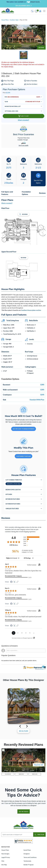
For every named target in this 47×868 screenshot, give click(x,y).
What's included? (7, 203)
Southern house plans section (31, 310)
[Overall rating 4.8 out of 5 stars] (14, 542)
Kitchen (9, 494)
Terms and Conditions (30, 857)
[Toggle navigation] (44, 11)
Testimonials (27, 861)
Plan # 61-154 (39, 765)
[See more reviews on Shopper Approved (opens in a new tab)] (17, 582)
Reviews (42, 193)
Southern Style (14, 20)
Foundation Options (26, 193)
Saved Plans (27, 850)
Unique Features (12, 508)
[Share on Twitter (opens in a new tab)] (14, 582)
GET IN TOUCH (24, 812)
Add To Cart (24, 116)
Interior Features (13, 499)
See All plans (23, 731)
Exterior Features (13, 504)
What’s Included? (23, 120)
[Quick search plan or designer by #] (17, 835)
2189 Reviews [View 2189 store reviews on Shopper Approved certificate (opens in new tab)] (16, 545)
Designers (27, 854)
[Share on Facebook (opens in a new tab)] (11, 582)
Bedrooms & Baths (13, 490)
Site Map (4, 865)
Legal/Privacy (6, 857)
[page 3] (22, 633)
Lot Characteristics (14, 480)
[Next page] (34, 633)
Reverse (41, 48)
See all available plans (23, 6)
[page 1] (14, 633)
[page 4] (26, 633)
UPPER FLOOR (35, 774)
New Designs (5, 854)
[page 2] (18, 633)
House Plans (5, 20)
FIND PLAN (39, 835)
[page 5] (30, 633)
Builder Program (29, 865)
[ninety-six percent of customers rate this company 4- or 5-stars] (24, 551)
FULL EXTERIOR (8, 774)
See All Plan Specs (38, 179)
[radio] (33, 537)
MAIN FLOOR (21, 774)
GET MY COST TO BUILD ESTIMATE (24, 429)
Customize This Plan (23, 456)
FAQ (3, 861)
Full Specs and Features (7, 193)
